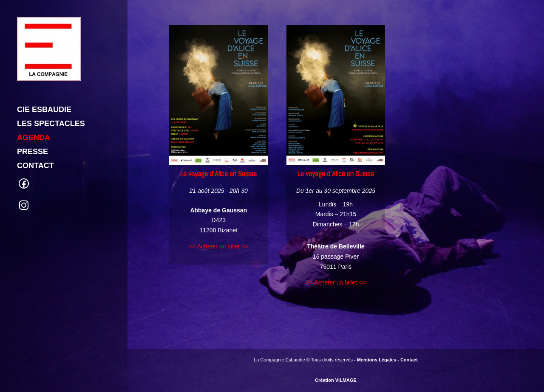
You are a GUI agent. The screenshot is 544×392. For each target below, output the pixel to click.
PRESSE (33, 118)
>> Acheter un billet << (218, 246)
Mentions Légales (377, 360)
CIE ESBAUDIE (44, 76)
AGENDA (34, 104)
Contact (409, 360)
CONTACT (35, 132)
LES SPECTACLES (51, 90)
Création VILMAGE (336, 380)
